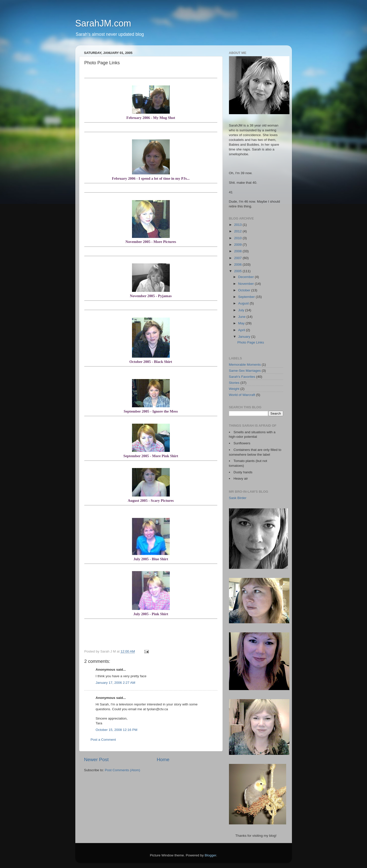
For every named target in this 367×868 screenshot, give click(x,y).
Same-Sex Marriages (245, 371)
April (242, 330)
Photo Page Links (251, 342)
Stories (234, 383)
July (242, 310)
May (242, 323)
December (247, 277)
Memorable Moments (245, 365)
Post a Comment (103, 740)
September (247, 297)
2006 (238, 265)
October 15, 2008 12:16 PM (117, 730)
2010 (238, 238)
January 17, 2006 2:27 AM (116, 683)
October (245, 290)
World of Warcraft (242, 395)
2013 (238, 225)
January (245, 337)
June (242, 317)
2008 (238, 251)
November (247, 284)
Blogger (211, 855)
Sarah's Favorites (242, 377)
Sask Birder (238, 498)
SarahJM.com (103, 23)
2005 (238, 271)
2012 (238, 231)
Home (163, 759)
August (244, 303)
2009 (238, 245)
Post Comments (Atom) (122, 770)
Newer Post (96, 759)
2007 (238, 258)
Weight (234, 389)
